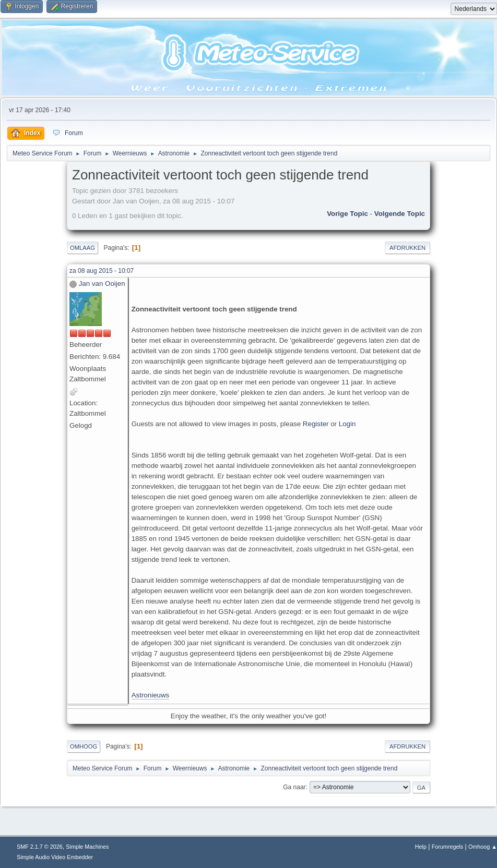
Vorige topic (347, 214)
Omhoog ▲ (483, 847)
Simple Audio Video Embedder (55, 857)
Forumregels (448, 847)
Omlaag (82, 248)
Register (316, 424)
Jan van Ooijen (102, 284)
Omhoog (84, 746)
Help (421, 847)
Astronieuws (151, 695)
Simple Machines (87, 847)
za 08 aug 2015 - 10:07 (102, 271)
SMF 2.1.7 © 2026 (40, 847)
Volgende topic (400, 214)
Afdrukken (407, 248)
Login (347, 424)
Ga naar (294, 787)
